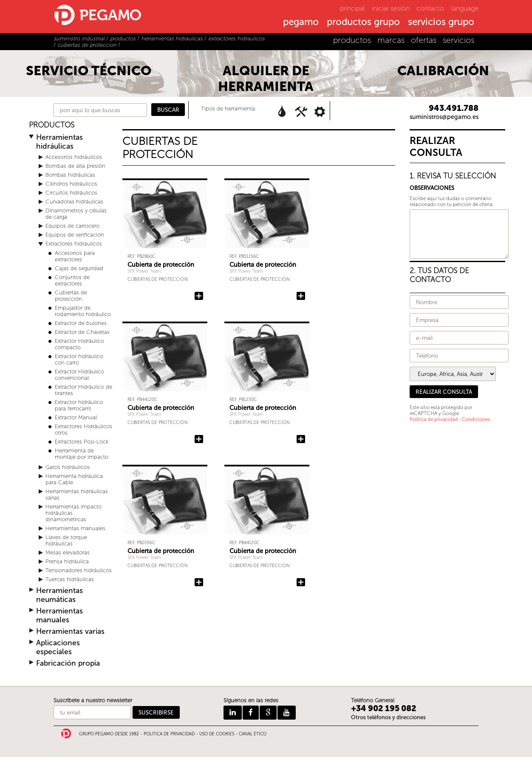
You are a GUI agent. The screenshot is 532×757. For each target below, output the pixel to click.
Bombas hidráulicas (70, 175)
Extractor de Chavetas (82, 332)
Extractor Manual (76, 417)
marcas (391, 40)
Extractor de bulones (81, 323)
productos (352, 40)
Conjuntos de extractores (72, 280)
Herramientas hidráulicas (59, 142)
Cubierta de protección (161, 265)
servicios (458, 40)
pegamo (301, 23)
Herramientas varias (70, 631)
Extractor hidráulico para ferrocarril (79, 405)
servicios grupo (441, 23)
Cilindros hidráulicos (71, 184)
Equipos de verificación (75, 235)
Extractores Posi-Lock (82, 442)
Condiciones (476, 419)
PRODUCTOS (52, 125)
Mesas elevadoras (68, 552)
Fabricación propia (68, 663)
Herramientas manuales (75, 528)
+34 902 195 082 (384, 708)
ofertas (424, 40)
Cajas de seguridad (79, 268)
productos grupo (363, 23)
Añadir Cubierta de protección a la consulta (199, 296)
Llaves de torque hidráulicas (66, 540)
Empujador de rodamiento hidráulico (83, 311)
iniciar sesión (391, 8)
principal (352, 8)
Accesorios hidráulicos (74, 157)
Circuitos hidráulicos (71, 193)
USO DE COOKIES (217, 734)
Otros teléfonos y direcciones (388, 717)
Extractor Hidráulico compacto (79, 344)
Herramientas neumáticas (59, 595)
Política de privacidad (434, 419)
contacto (430, 8)
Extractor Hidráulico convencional (79, 375)
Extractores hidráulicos (74, 244)
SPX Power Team (144, 271)
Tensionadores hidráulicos (79, 570)
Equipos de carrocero (72, 226)
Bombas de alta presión (75, 166)
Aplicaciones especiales (58, 647)
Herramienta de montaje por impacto (82, 454)
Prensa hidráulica (67, 561)
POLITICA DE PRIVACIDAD (169, 734)
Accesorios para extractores (75, 256)
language (465, 8)
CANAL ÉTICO (253, 734)
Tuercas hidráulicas (70, 579)
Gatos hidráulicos (68, 467)
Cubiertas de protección (71, 296)
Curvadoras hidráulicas (74, 202)
